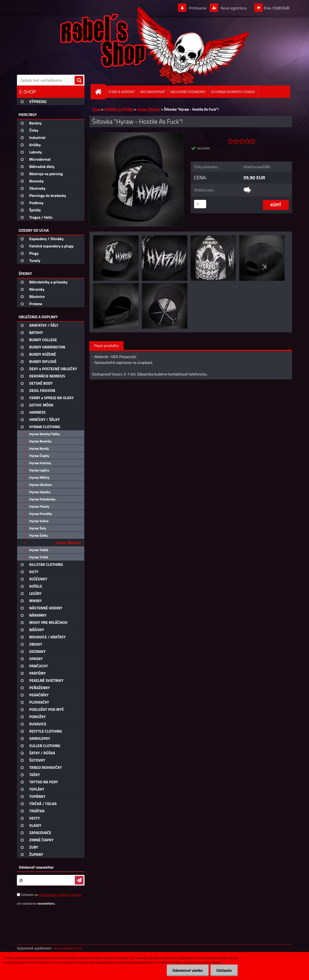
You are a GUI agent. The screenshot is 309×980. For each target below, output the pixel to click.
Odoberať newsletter (36, 867)
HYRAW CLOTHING (119, 109)
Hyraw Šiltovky (148, 109)
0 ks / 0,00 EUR (277, 8)
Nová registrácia (233, 8)
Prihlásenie (198, 8)
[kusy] (200, 204)
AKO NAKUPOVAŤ (152, 92)
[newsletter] (79, 880)
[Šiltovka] (137, 134)
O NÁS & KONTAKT (122, 92)
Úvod (96, 109)
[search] (79, 80)
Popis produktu (106, 346)
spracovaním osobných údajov (60, 895)
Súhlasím (224, 970)
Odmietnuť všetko (187, 970)
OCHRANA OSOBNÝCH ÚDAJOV (233, 92)
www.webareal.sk (68, 948)
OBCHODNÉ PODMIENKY (188, 92)
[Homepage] (100, 92)
